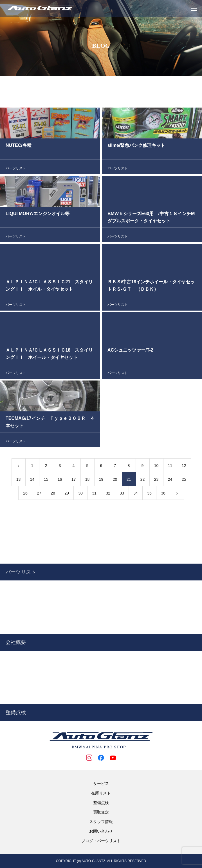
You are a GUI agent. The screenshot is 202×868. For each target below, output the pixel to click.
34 (136, 494)
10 (156, 467)
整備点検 (101, 803)
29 (67, 494)
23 (156, 480)
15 (46, 480)
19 (101, 480)
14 (32, 480)
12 (184, 467)
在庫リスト (101, 793)
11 (170, 467)
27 (39, 494)
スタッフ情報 (101, 822)
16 (60, 480)
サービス (101, 783)
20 (115, 480)
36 (163, 494)
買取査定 (101, 812)
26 (25, 494)
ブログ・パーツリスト (101, 841)
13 (19, 480)
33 (122, 494)
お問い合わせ (101, 831)
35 (149, 494)
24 (170, 480)
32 (108, 494)
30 (80, 494)
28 (53, 494)
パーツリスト (16, 169)
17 (74, 480)
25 (184, 480)
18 (87, 480)
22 (143, 480)
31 (94, 494)
